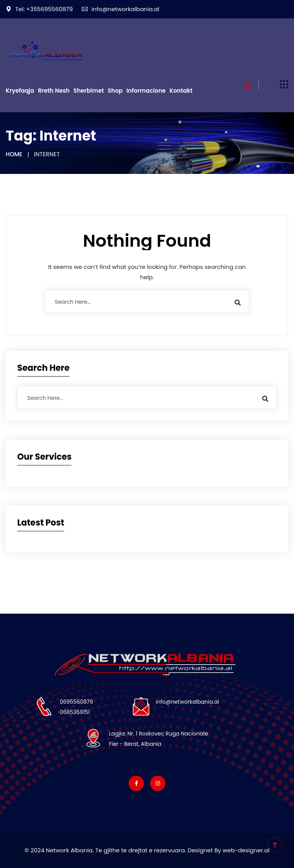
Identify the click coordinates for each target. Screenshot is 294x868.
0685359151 (75, 712)
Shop (115, 91)
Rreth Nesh (54, 91)
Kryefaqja (20, 91)
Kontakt (181, 91)
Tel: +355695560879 (39, 9)
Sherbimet (89, 91)
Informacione (146, 91)
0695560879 (76, 702)
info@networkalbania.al (121, 9)
